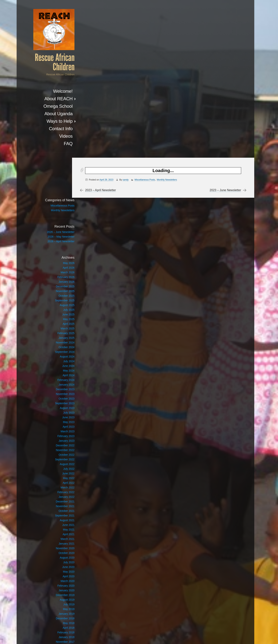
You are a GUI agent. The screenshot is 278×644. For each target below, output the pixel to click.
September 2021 (56, 476)
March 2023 (59, 391)
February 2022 (58, 452)
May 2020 (60, 532)
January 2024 (58, 345)
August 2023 (59, 368)
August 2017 (59, 607)
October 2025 (58, 256)
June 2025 (60, 275)
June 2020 (60, 527)
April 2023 (60, 387)
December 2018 (57, 579)
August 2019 (59, 560)
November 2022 (57, 410)
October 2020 (58, 513)
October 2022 (58, 415)
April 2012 (60, 621)
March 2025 (59, 289)
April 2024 (60, 335)
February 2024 (58, 340)
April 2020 (60, 536)
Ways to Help (51, 121)
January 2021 (58, 504)
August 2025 (59, 265)
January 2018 (58, 597)
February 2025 (58, 293)
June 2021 (60, 485)
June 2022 (60, 434)
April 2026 (60, 228)
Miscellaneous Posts (146, 22)
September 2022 (56, 420)
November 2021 (57, 466)
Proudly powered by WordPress (188, 637)
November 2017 (57, 602)
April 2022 (60, 443)
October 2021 (58, 471)
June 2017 (60, 616)
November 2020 (57, 508)
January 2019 (58, 574)
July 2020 (60, 522)
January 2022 (58, 457)
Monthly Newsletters (168, 22)
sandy (127, 22)
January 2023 (58, 401)
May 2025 (60, 279)
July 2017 (60, 611)
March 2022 (59, 448)
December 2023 (57, 349)
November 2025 (57, 251)
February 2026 (58, 237)
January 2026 (58, 242)
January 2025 (58, 298)
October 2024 (58, 307)
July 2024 (60, 321)
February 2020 (58, 546)
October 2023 (58, 359)
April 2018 (60, 588)
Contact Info (52, 129)
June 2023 (60, 377)
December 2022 (57, 406)
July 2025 (60, 270)
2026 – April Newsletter (53, 201)
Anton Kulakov (233, 637)
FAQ (60, 144)
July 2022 (60, 429)
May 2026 (60, 223)
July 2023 (60, 373)
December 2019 (57, 555)
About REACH (50, 99)
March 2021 (59, 499)
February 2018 (58, 593)
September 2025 (56, 261)
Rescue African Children (46, 63)
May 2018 (60, 583)
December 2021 (57, 462)
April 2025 (60, 284)
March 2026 (59, 232)
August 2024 (59, 317)
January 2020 (58, 550)
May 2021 (60, 490)
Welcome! (54, 92)
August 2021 (59, 480)
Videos (57, 136)
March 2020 (59, 541)
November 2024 (57, 303)
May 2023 (60, 382)
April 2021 (60, 494)
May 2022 (60, 438)
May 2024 (60, 331)
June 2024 (60, 326)
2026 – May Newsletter (53, 197)
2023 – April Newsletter (102, 32)
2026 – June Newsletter (52, 192)
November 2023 (57, 354)
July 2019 (60, 565)
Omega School (50, 107)
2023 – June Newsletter (224, 32)
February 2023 (58, 396)
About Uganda (50, 114)
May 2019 (60, 569)
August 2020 (59, 518)
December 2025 (57, 247)
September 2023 (56, 363)
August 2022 (59, 424)
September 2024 (56, 312)
